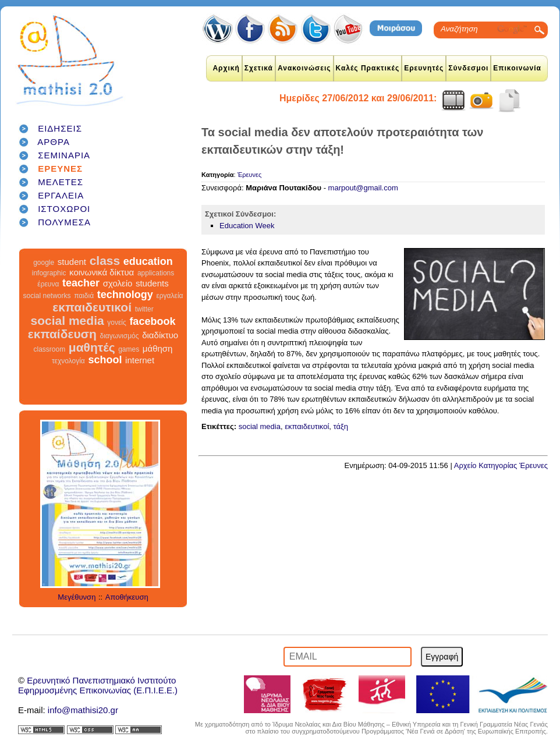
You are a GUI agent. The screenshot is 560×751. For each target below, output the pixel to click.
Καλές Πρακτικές (368, 68)
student (72, 262)
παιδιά (84, 296)
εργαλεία (169, 296)
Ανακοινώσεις (304, 68)
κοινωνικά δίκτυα (102, 272)
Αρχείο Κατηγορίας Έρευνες (501, 465)
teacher (81, 283)
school (105, 360)
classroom (50, 349)
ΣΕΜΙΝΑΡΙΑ (64, 155)
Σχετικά (259, 68)
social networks (47, 296)
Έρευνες (250, 175)
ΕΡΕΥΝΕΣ (60, 169)
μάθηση (158, 348)
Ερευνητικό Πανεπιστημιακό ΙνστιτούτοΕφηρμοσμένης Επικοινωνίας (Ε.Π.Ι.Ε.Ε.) (98, 685)
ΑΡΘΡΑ (54, 142)
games (129, 349)
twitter (144, 309)
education (148, 261)
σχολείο (118, 283)
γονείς (116, 323)
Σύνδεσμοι (468, 68)
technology (125, 295)
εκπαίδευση (62, 334)
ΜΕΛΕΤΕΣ (61, 182)
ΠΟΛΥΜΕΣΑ (64, 222)
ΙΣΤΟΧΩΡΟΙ (64, 209)
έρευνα (48, 284)
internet (140, 360)
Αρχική (226, 68)
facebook (152, 321)
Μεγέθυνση (77, 597)
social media (68, 320)
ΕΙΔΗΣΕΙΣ (60, 128)
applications (156, 273)
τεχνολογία (68, 361)
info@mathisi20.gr (83, 710)
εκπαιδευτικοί (92, 307)
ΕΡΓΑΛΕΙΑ (61, 195)
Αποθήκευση (127, 597)
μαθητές (92, 347)
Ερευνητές (424, 68)
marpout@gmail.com (363, 188)
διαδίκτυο (160, 335)
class (105, 261)
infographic (49, 273)
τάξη (341, 426)
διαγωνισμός (119, 336)
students (152, 283)
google (44, 263)
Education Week (247, 226)
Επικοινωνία (517, 68)
